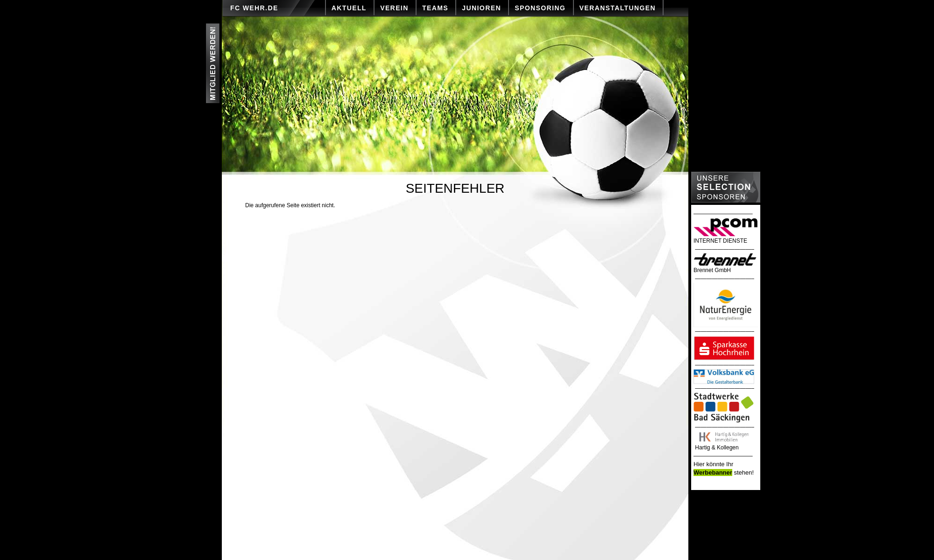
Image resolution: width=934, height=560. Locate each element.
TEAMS (435, 8)
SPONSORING (540, 8)
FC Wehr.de (254, 8)
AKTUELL (349, 8)
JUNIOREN (481, 8)
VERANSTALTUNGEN (618, 8)
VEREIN (394, 8)
